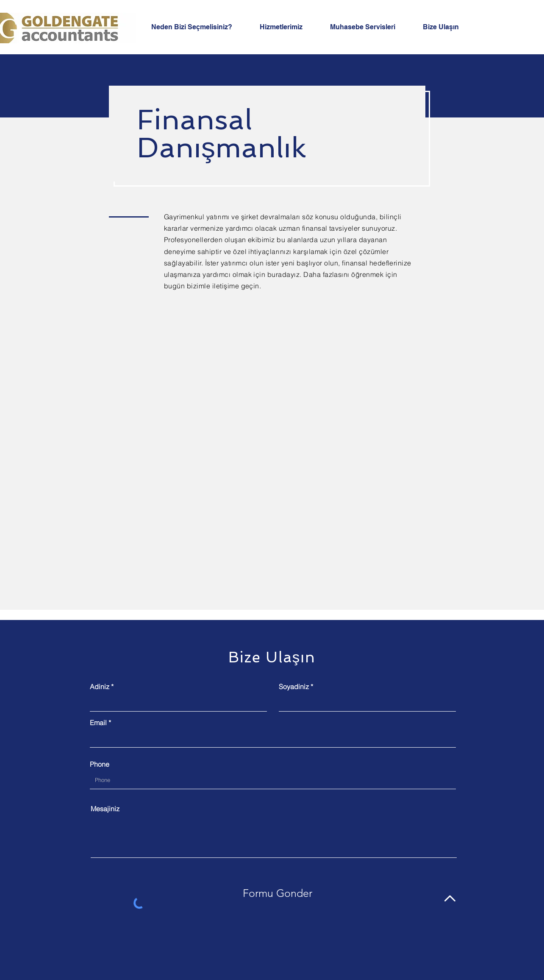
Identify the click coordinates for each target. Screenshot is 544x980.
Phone (100, 764)
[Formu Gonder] (278, 893)
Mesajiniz (105, 809)
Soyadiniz (294, 687)
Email (98, 723)
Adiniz (100, 687)
